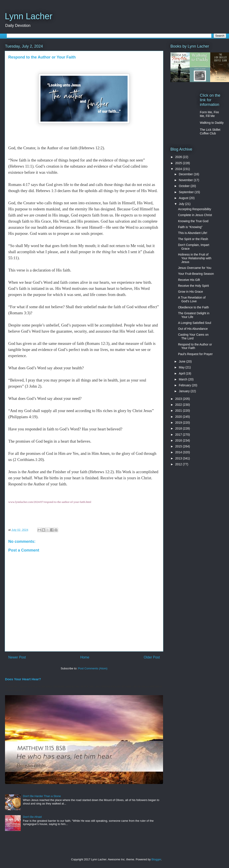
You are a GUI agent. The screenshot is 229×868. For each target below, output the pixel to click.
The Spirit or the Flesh (193, 239)
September (187, 192)
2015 (179, 446)
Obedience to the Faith (194, 307)
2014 (179, 452)
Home (85, 657)
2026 (179, 157)
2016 (179, 440)
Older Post (152, 657)
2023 (179, 399)
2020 (179, 417)
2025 (179, 163)
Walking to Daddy (212, 123)
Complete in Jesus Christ (195, 215)
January (185, 391)
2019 (179, 423)
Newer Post (17, 657)
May (182, 367)
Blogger (156, 859)
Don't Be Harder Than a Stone (42, 796)
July (182, 204)
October (185, 186)
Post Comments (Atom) (93, 668)
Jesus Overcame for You (195, 268)
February (185, 385)
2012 (179, 464)
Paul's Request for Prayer (195, 354)
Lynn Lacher (29, 16)
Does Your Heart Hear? (23, 679)
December (186, 174)
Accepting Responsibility (195, 209)
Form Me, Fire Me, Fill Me (209, 114)
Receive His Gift (189, 280)
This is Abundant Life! (193, 233)
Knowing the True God (193, 221)
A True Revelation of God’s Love (192, 299)
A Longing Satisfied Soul (195, 323)
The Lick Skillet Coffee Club (210, 131)
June (182, 361)
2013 (179, 458)
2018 (179, 428)
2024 (179, 169)
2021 (179, 411)
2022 (179, 405)
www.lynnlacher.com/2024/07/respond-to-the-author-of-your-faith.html (50, 502)
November (186, 180)
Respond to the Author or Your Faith (195, 346)
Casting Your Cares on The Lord (193, 336)
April (182, 373)
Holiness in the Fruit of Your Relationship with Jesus (195, 258)
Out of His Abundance (193, 329)
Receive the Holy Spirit (194, 286)
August (184, 198)
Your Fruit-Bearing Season (196, 274)
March (183, 379)
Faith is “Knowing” (190, 227)
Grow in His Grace (190, 292)
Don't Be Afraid (32, 817)
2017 (179, 435)
